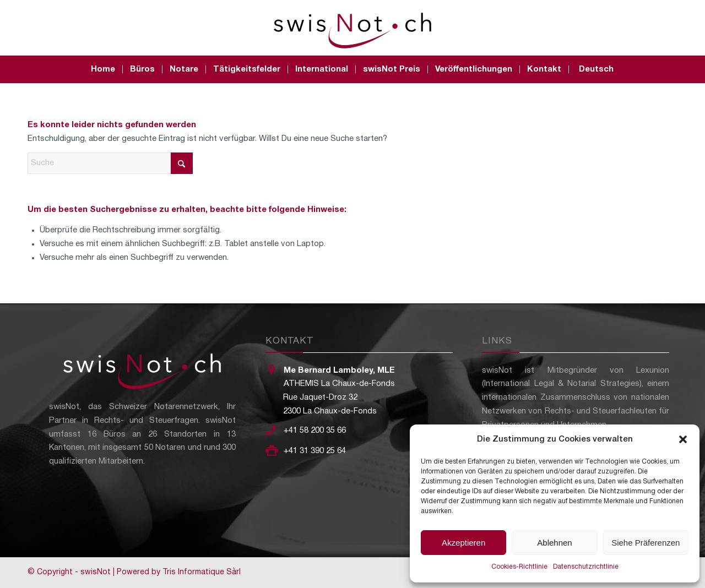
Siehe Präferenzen (646, 543)
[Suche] (110, 163)
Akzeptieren (463, 543)
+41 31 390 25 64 (315, 451)
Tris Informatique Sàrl (202, 572)
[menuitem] (103, 69)
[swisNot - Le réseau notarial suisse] (352, 28)
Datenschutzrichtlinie (586, 567)
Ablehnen (554, 543)
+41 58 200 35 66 (315, 431)
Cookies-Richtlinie (519, 567)
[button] (683, 439)
